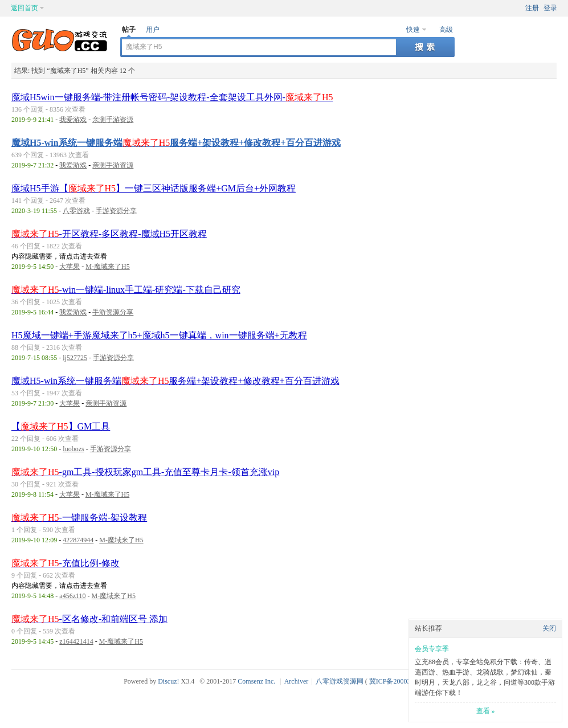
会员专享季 (432, 649)
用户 (153, 30)
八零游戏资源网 (340, 681)
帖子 (129, 30)
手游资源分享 (116, 211)
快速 (413, 30)
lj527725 (75, 358)
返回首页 (24, 8)
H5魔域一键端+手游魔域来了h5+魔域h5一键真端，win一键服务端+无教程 (159, 335)
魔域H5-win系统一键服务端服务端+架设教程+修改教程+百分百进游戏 (176, 143)
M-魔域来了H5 (107, 267)
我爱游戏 (73, 120)
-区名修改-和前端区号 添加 (89, 619)
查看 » (486, 711)
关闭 (549, 628)
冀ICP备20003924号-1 (401, 681)
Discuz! (168, 681)
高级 (446, 30)
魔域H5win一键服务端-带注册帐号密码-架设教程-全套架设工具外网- (172, 97)
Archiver (297, 681)
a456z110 (72, 596)
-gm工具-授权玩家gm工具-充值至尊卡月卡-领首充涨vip (145, 472)
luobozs (73, 449)
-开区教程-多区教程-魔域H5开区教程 (109, 234)
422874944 (78, 540)
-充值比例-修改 (66, 563)
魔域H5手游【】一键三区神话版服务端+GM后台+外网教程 (154, 188)
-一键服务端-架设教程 (79, 518)
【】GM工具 (61, 426)
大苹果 (70, 267)
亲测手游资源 (113, 120)
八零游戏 (76, 211)
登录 (550, 8)
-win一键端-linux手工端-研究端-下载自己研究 (126, 290)
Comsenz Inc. (256, 681)
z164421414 (76, 641)
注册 (532, 8)
